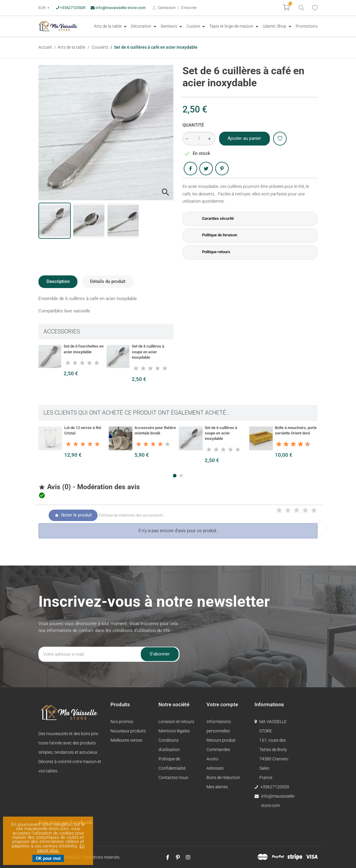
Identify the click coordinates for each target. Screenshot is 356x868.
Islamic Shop (275, 26)
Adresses (215, 768)
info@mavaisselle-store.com (118, 8)
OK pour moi (48, 858)
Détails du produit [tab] (108, 281)
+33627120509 (71, 8)
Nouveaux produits (128, 731)
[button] (175, 476)
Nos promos (122, 722)
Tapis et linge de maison (232, 26)
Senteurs (169, 26)
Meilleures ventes (126, 740)
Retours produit (221, 740)
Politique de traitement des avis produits (131, 515)
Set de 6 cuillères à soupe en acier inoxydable (148, 352)
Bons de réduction (223, 778)
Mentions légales (174, 731)
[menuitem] (110, 26)
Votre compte (222, 704)
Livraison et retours (176, 722)
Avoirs (212, 759)
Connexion (166, 8)
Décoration (142, 26)
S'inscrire (189, 8)
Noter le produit (73, 515)
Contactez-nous (173, 778)
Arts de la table (108, 26)
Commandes (218, 750)
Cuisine (194, 26)
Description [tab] (58, 281)
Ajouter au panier (244, 138)
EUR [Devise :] (42, 8)
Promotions (307, 26)
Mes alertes (217, 787)
